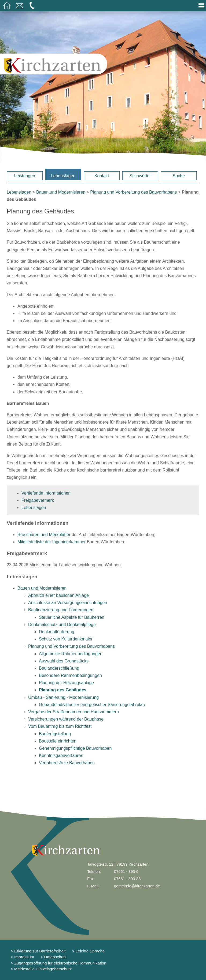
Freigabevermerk (38, 500)
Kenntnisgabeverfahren (61, 755)
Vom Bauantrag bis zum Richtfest (60, 726)
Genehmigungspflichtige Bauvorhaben (75, 748)
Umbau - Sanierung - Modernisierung (63, 697)
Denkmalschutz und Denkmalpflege (62, 625)
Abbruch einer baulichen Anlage (58, 595)
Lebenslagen (63, 176)
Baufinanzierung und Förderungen (61, 610)
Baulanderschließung (59, 668)
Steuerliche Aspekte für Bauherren (72, 617)
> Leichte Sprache (88, 951)
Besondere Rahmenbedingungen (70, 675)
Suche (179, 176)
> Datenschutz (54, 957)
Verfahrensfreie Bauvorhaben (67, 763)
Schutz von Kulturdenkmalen (66, 639)
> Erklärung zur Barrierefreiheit (38, 951)
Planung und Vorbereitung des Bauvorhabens (133, 192)
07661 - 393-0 (126, 872)
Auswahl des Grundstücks (64, 661)
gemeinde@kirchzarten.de (137, 886)
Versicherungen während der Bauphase (66, 719)
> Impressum (22, 957)
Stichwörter (140, 176)
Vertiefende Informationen (46, 493)
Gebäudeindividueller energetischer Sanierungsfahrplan (92, 705)
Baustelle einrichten (58, 741)
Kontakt (102, 176)
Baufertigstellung (55, 734)
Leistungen (25, 176)
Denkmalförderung (57, 632)
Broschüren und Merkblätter (44, 535)
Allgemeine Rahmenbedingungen (71, 654)
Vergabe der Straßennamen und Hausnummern (73, 712)
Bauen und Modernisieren (61, 192)
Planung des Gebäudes (63, 690)
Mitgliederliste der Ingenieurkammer (51, 542)
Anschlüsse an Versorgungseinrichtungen (68, 603)
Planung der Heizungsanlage (66, 683)
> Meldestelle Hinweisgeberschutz (41, 969)
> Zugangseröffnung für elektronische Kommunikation (58, 963)
